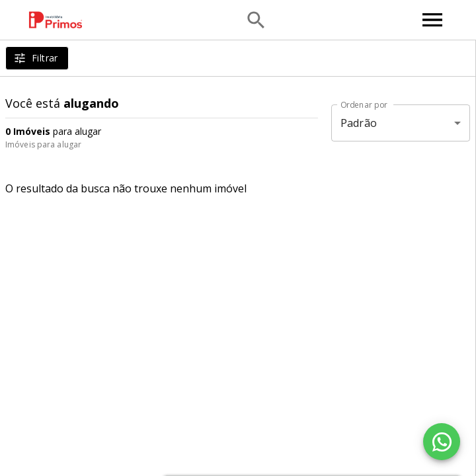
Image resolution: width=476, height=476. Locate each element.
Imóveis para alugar (43, 144)
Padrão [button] (359, 123)
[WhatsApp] (442, 442)
